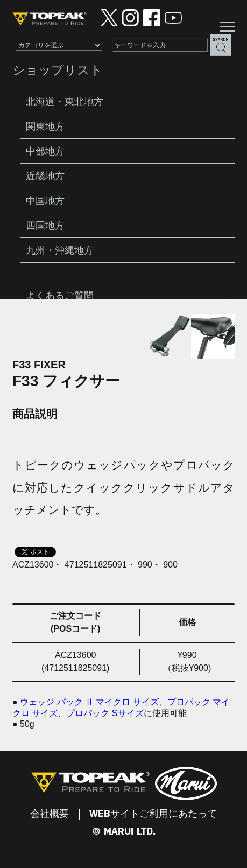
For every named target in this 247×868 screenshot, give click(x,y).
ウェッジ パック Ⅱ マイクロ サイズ (89, 702)
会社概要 (50, 814)
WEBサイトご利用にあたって (153, 814)
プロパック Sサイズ (105, 713)
